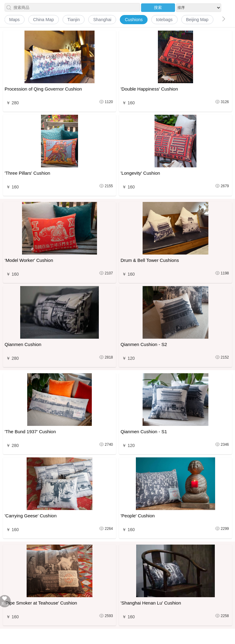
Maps (14, 20)
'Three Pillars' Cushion (27, 173)
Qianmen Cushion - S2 (144, 344)
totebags (164, 20)
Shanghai (102, 20)
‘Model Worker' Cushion (29, 260)
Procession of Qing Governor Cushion (43, 89)
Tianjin (74, 20)
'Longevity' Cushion (140, 173)
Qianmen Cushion (23, 344)
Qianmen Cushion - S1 (144, 432)
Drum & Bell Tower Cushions (150, 260)
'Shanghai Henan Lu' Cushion (151, 603)
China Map (43, 20)
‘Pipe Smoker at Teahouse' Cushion (41, 603)
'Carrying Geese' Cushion (31, 516)
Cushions (134, 20)
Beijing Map (197, 20)
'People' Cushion (138, 516)
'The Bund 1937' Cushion (30, 432)
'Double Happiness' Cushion (149, 89)
